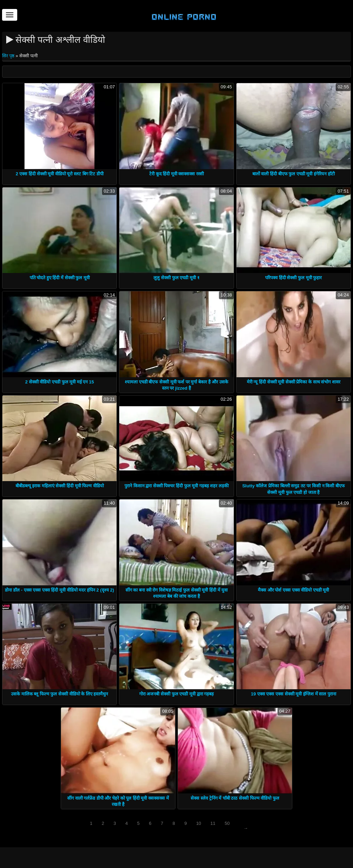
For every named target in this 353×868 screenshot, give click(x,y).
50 (227, 823)
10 (199, 823)
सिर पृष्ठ (9, 56)
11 (213, 823)
